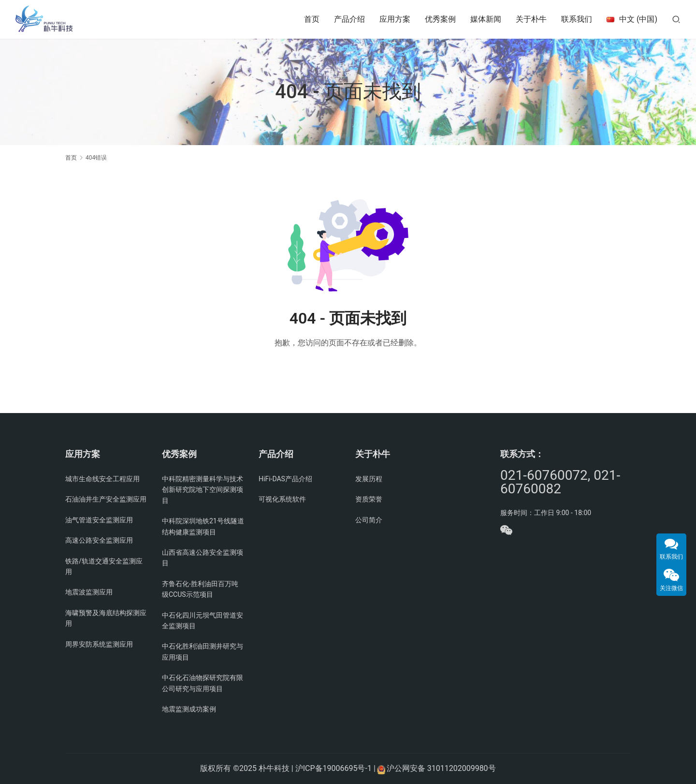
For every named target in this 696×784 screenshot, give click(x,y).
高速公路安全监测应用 (99, 540)
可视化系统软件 (282, 499)
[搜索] (676, 19)
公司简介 (369, 520)
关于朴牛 (531, 19)
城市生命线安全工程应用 (102, 479)
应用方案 (395, 19)
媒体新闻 (486, 19)
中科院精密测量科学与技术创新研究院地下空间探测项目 (203, 490)
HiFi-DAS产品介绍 (285, 479)
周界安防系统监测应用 (99, 644)
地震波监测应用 (89, 592)
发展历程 (369, 479)
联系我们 (577, 19)
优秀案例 (440, 19)
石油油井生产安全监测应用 (106, 499)
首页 (312, 19)
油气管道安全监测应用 (99, 520)
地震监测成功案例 (189, 709)
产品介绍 (349, 19)
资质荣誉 (369, 499)
